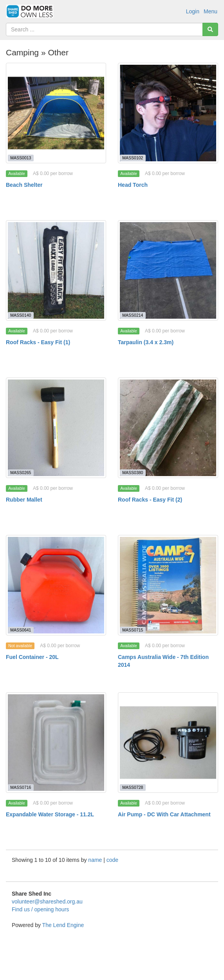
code (112, 860)
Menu (210, 11)
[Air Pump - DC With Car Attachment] (168, 743)
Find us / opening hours (40, 909)
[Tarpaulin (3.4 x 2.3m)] (168, 270)
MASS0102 (133, 158)
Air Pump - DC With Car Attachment (164, 814)
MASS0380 (133, 473)
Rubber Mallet (24, 500)
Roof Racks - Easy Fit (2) (150, 500)
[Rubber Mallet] (56, 428)
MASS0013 (21, 158)
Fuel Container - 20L (32, 657)
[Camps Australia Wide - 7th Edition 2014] (168, 585)
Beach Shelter (24, 185)
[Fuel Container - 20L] (56, 585)
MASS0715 (133, 630)
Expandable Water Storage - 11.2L (50, 814)
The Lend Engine (63, 925)
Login (193, 11)
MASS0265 (21, 473)
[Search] (210, 29)
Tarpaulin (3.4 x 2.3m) (146, 342)
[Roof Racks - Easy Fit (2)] (168, 428)
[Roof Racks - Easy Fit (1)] (56, 270)
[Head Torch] (168, 113)
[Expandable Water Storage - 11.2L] (56, 743)
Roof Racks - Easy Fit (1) (38, 342)
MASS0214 (133, 315)
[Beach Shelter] (56, 113)
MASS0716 (21, 787)
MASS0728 (133, 787)
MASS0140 (21, 315)
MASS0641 (21, 630)
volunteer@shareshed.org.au (47, 902)
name (96, 860)
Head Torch (133, 185)
